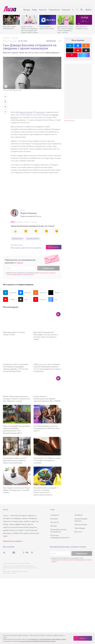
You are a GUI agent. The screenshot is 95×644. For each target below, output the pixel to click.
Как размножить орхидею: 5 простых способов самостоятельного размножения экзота (46, 491)
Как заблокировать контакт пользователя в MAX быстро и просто (47, 428)
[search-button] (81, 9)
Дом (74, 9)
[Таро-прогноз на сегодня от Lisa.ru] (84, 19)
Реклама (54, 519)
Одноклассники (40, 293)
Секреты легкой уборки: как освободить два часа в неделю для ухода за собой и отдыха (30, 28)
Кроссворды (80, 528)
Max (53, 300)
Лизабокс (79, 515)
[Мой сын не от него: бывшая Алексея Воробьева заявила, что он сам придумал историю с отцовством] (47, 352)
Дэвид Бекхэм (18, 239)
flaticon (14, 573)
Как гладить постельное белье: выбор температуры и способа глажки (17, 490)
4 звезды (53, 41)
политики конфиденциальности (15, 275)
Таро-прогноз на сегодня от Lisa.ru (82, 26)
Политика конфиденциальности (60, 536)
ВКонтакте (25, 293)
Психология (54, 9)
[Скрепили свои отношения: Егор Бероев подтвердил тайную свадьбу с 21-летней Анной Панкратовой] (17, 352)
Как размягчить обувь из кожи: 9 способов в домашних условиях (47, 460)
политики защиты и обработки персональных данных (37, 641)
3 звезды (51, 41)
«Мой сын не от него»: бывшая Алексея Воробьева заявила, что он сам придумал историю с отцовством (47, 368)
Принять (83, 638)
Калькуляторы (81, 525)
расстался (40, 112)
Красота (42, 9)
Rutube (54, 293)
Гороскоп (65, 9)
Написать (55, 247)
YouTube (9, 300)
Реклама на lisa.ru (70, 121)
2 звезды (49, 41)
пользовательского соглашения (47, 273)
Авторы (54, 526)
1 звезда (47, 41)
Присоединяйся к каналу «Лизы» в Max (47, 26)
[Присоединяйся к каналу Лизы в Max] (17, 320)
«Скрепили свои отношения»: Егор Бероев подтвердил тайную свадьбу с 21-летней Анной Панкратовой (16, 368)
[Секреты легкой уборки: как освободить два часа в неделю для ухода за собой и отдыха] (30, 19)
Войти (88, 9)
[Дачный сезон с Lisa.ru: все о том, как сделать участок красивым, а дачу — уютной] (66, 19)
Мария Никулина (10, 41)
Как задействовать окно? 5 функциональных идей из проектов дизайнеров (15, 460)
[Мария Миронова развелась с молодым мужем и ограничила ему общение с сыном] (17, 384)
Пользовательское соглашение (58, 531)
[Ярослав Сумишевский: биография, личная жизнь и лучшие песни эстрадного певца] (47, 320)
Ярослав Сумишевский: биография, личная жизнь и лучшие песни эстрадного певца (46, 336)
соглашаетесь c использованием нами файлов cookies (47, 639)
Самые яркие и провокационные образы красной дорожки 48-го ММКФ (47, 399)
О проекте (55, 515)
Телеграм (9, 293)
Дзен (23, 300)
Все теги (78, 532)
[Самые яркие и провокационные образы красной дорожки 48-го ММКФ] (47, 384)
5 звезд (55, 41)
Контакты (55, 522)
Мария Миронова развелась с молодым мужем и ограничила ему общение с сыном (16, 399)
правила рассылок (30, 275)
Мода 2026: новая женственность (9, 26)
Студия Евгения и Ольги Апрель (20, 571)
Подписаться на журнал (12, 541)
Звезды (26, 9)
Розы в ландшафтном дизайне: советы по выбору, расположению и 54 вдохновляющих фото (17, 430)
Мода (34, 9)
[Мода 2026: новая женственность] (11, 19)
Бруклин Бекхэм (26, 112)
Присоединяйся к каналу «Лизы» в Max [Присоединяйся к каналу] (14, 333)
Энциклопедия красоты (81, 520)
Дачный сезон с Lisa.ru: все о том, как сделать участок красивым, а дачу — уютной (65, 28)
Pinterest (39, 300)
